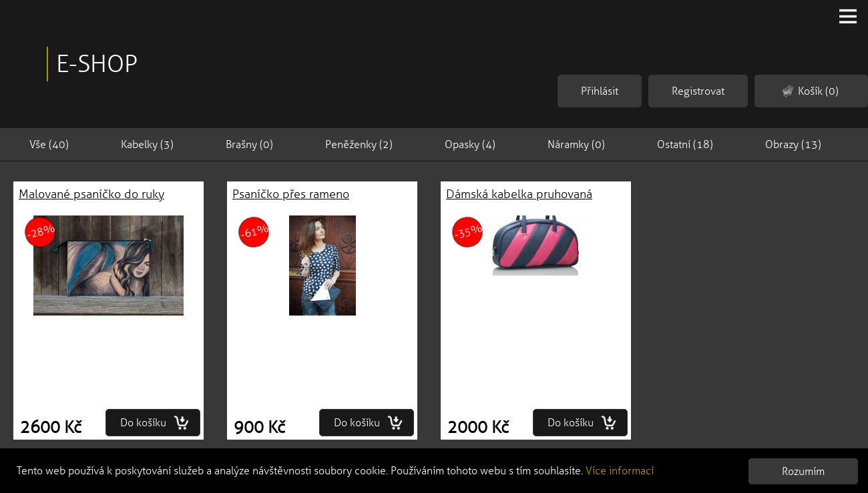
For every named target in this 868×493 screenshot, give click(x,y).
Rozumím (803, 471)
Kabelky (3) (147, 144)
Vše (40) (49, 144)
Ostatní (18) (685, 144)
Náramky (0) (576, 144)
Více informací (620, 471)
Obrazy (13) (793, 144)
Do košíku (155, 423)
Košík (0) (810, 91)
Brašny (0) (249, 144)
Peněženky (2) (359, 144)
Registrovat (698, 91)
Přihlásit (600, 91)
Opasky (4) (470, 144)
